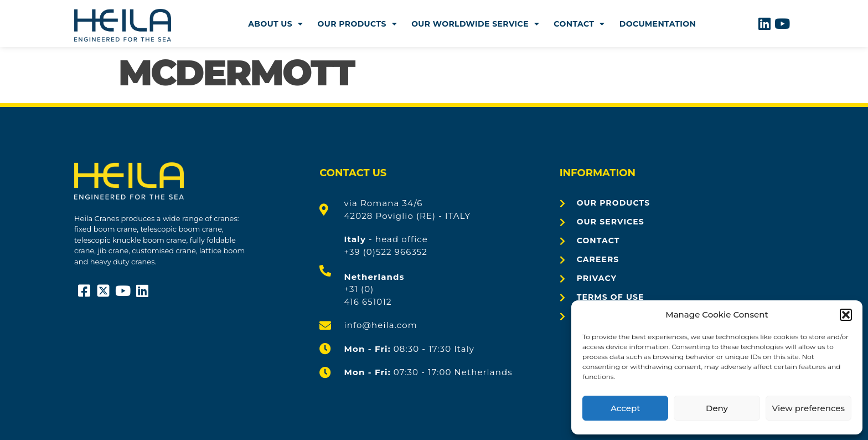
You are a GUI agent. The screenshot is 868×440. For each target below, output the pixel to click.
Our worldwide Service (475, 24)
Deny (717, 408)
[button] (846, 315)
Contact (579, 24)
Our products (358, 24)
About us (275, 24)
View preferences (808, 408)
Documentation (658, 24)
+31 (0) (359, 289)
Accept (625, 408)
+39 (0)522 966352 (386, 252)
